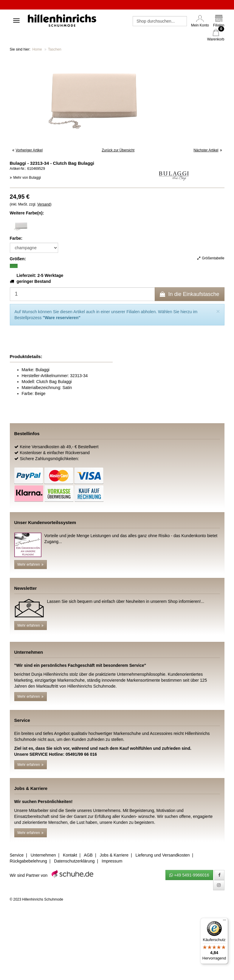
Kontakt (70, 855)
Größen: (18, 259)
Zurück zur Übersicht (118, 150)
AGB (88, 855)
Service (17, 855)
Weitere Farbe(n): (27, 213)
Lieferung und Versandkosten (162, 855)
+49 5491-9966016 (189, 875)
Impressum (112, 861)
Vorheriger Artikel (28, 150)
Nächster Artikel (208, 150)
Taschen (55, 49)
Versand (44, 204)
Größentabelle (211, 258)
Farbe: (16, 238)
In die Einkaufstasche (189, 294)
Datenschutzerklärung (74, 861)
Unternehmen (43, 855)
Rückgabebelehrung (28, 861)
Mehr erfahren (31, 565)
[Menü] (224, 921)
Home (37, 49)
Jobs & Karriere (114, 855)
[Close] (218, 311)
